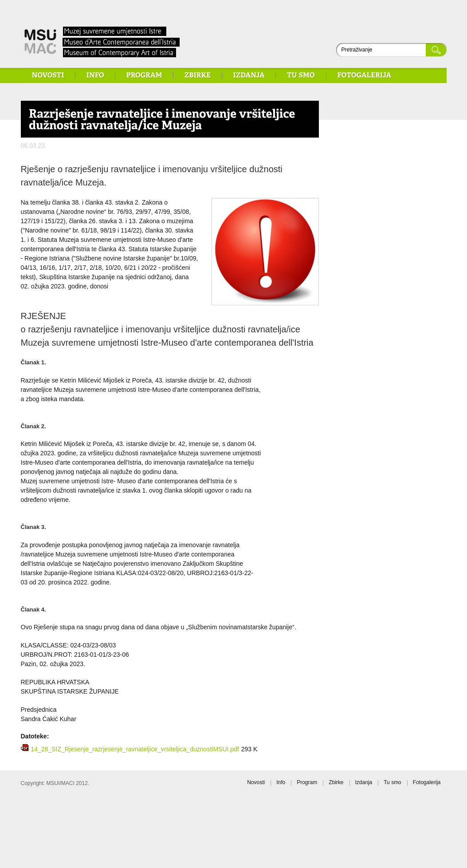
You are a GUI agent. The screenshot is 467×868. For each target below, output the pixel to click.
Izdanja (364, 782)
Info (281, 782)
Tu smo (392, 782)
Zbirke (336, 782)
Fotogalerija (427, 782)
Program (307, 782)
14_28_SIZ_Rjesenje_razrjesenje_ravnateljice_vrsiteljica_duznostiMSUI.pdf (135, 749)
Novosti (256, 782)
